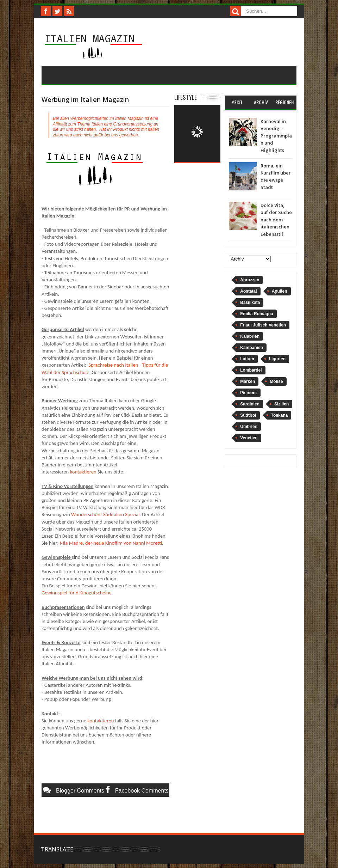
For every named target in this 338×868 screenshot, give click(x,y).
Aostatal (248, 291)
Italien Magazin (90, 38)
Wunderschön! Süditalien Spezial (105, 514)
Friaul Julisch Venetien (263, 325)
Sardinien (250, 404)
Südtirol (248, 415)
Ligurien (277, 359)
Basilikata (250, 302)
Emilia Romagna (256, 314)
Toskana (280, 415)
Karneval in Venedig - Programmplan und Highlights (276, 136)
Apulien (280, 291)
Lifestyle (186, 97)
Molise (276, 381)
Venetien (249, 438)
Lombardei (251, 370)
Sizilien (281, 404)
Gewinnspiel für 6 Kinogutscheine (77, 593)
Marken (248, 381)
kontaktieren (83, 472)
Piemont (248, 393)
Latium (247, 359)
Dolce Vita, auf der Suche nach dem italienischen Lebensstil (276, 220)
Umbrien (249, 427)
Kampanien (252, 348)
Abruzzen (250, 280)
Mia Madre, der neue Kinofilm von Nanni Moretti (111, 543)
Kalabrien (250, 336)
